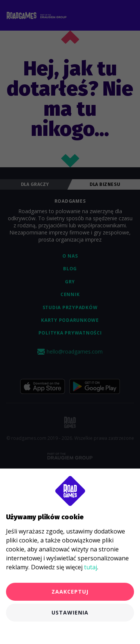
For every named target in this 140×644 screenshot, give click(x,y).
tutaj (91, 567)
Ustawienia (70, 612)
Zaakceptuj (70, 592)
